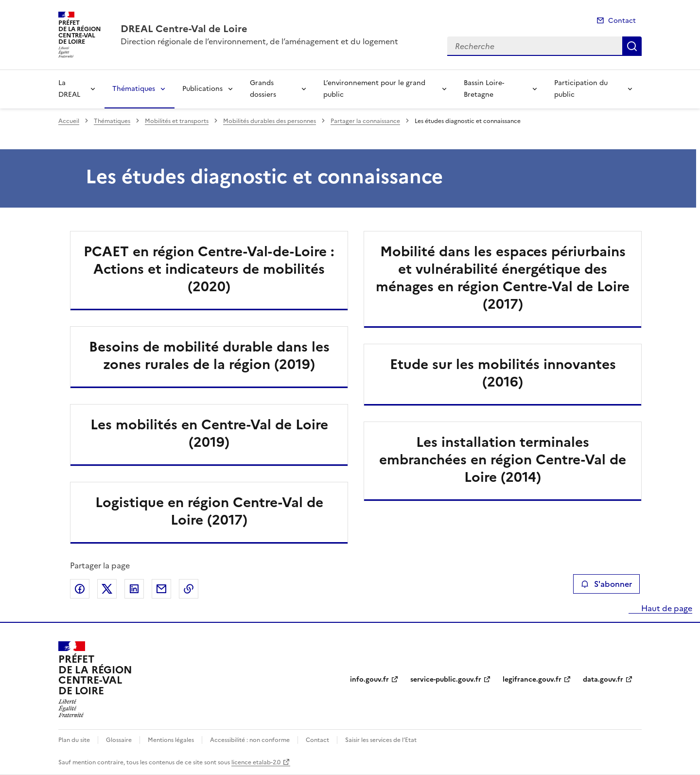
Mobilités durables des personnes (270, 121)
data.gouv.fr (603, 679)
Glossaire (119, 740)
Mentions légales (171, 740)
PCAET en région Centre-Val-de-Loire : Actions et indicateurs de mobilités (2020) (209, 269)
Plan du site (74, 740)
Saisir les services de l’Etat (381, 740)
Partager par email (161, 589)
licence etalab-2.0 (256, 762)
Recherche (632, 46)
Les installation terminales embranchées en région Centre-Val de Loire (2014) (503, 459)
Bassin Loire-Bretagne (484, 89)
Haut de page (666, 608)
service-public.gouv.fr (446, 679)
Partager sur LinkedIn (134, 589)
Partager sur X (107, 589)
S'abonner (606, 584)
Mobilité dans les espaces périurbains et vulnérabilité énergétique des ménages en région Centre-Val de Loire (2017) (503, 278)
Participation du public (581, 89)
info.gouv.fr (369, 679)
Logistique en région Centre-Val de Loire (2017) (209, 511)
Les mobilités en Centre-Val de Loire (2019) (209, 433)
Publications (202, 89)
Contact (622, 21)
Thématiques (134, 89)
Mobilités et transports (177, 121)
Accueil (69, 121)
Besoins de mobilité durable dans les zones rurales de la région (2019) (209, 355)
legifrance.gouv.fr (532, 679)
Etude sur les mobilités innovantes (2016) (503, 373)
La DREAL (69, 89)
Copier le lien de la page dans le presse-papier (189, 589)
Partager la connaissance (365, 121)
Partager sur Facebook (80, 589)
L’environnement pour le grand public (374, 89)
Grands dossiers (263, 89)
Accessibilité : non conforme (250, 740)
